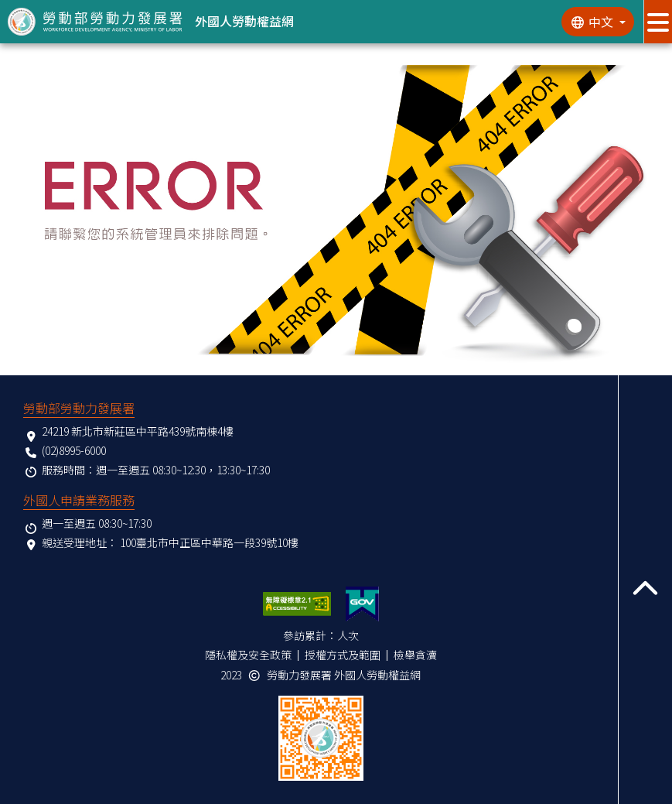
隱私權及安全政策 (248, 655)
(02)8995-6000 (74, 450)
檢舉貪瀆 (415, 655)
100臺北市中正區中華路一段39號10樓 (209, 542)
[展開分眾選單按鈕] (658, 22)
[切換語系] (598, 22)
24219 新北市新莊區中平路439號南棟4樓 (138, 431)
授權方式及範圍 (343, 655)
